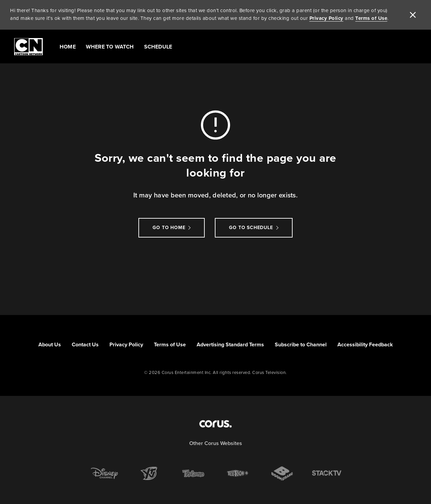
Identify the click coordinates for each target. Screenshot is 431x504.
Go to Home (169, 228)
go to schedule (251, 228)
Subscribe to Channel (301, 344)
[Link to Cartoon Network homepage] (28, 47)
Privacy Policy (326, 18)
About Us (50, 344)
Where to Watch (110, 47)
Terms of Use (371, 18)
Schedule (158, 47)
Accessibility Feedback (365, 344)
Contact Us (85, 344)
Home (68, 47)
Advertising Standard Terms (230, 344)
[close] (413, 15)
